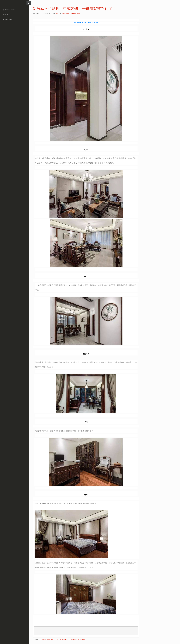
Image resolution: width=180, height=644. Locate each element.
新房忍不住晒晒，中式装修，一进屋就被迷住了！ (74, 8)
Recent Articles (9, 10)
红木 (57, 13)
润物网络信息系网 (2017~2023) (52, 640)
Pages (6, 15)
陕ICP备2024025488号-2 (79, 640)
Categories (8, 19)
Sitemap (65, 640)
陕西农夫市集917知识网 (71, 13)
